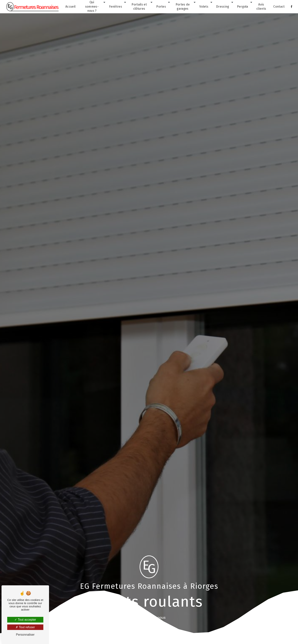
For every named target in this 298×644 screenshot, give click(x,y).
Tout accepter (25, 620)
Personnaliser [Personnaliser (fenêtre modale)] (25, 635)
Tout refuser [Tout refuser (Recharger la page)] (25, 627)
